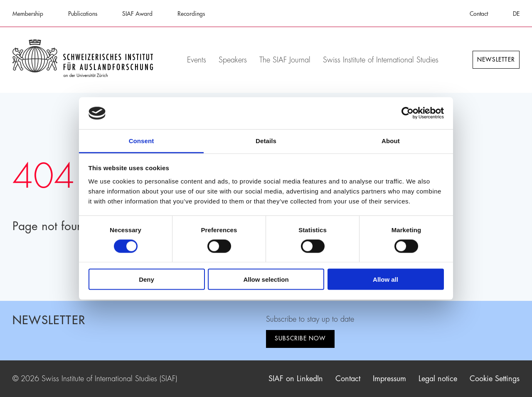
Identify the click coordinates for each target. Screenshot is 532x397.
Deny (147, 279)
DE (516, 14)
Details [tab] (266, 140)
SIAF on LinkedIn (296, 379)
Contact (479, 14)
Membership (28, 14)
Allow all (385, 279)
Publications (83, 14)
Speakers (233, 60)
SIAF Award (137, 14)
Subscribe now (300, 338)
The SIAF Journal (285, 60)
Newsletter (496, 60)
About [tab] (391, 140)
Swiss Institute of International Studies (381, 60)
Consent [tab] (142, 140)
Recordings (191, 14)
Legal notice (438, 379)
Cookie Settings (495, 379)
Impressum (389, 379)
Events (197, 60)
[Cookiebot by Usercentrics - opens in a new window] (408, 113)
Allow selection (266, 279)
